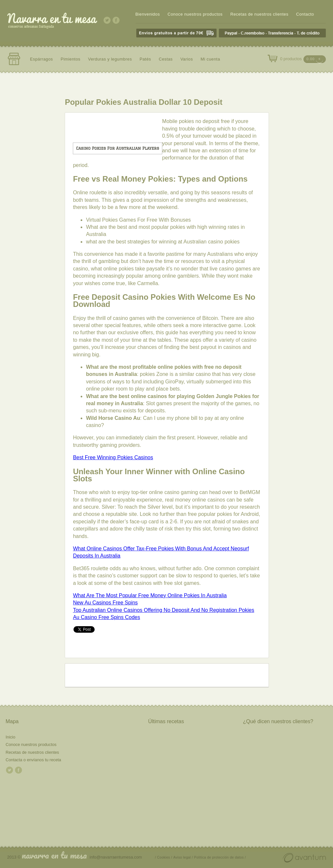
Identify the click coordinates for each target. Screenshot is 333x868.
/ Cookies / (164, 857)
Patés (145, 59)
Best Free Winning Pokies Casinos (113, 457)
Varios (187, 59)
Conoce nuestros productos (195, 14)
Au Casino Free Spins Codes (106, 617)
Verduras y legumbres (110, 59)
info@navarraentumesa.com (116, 857)
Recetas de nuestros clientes (259, 14)
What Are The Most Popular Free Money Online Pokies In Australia (150, 595)
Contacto (305, 14)
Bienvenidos (147, 14)
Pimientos (70, 59)
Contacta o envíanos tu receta (33, 760)
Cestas (166, 59)
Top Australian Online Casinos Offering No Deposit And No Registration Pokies (163, 610)
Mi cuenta (210, 59)
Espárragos (41, 59)
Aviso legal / (183, 857)
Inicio (10, 737)
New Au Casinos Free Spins (105, 603)
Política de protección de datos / (220, 857)
